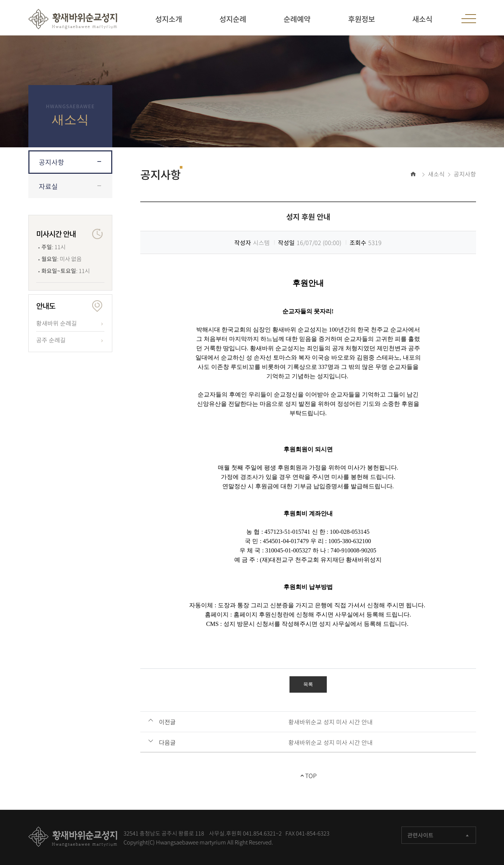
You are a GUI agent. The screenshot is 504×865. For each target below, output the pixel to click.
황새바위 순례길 (57, 323)
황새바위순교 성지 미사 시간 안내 (331, 722)
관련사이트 (439, 835)
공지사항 (51, 162)
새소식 (436, 174)
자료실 (48, 186)
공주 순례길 (51, 340)
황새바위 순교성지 (73, 19)
